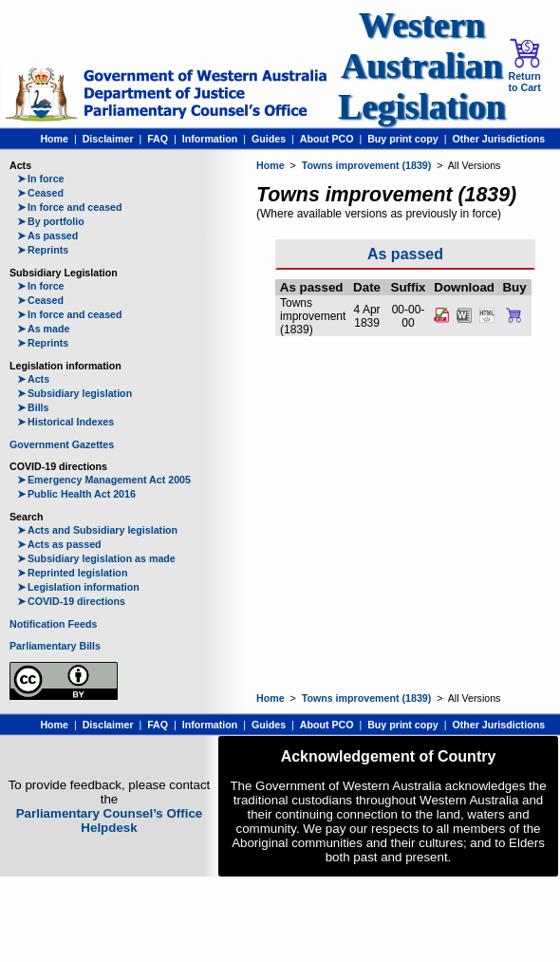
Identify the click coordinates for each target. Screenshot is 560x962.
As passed (47, 236)
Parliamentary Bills (55, 646)
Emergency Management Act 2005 (104, 480)
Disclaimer (108, 139)
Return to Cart (524, 66)
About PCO (327, 139)
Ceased (40, 193)
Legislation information (78, 587)
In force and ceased (70, 207)
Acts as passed (59, 544)
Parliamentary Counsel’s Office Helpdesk (110, 821)
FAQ (158, 139)
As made (43, 329)
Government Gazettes (62, 444)
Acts (33, 379)
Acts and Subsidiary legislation (97, 530)
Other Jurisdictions (498, 139)
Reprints (43, 250)
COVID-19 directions (71, 601)
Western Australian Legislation (421, 66)
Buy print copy (403, 139)
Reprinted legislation (72, 573)
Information (210, 139)
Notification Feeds (53, 624)
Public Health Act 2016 (76, 494)
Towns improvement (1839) (367, 165)
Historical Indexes (65, 422)
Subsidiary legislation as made (96, 558)
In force (41, 179)
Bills (33, 407)
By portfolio (51, 221)
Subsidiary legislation (75, 393)
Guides (269, 139)
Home (54, 139)
